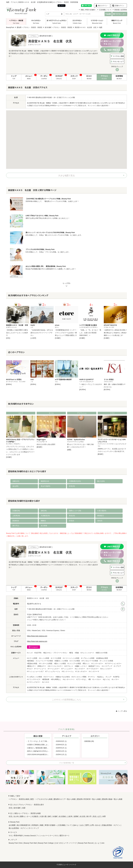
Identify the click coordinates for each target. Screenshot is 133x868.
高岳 (95, 816)
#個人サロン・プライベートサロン (55, 653)
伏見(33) (72, 486)
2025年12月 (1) (61, 751)
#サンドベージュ (68, 671)
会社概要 (12, 825)
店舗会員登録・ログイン (111, 825)
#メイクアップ (107, 666)
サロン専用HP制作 (16, 836)
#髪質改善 (46, 679)
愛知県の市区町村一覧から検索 (89, 799)
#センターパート (69, 679)
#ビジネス (46, 682)
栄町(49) (44, 511)
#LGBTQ (116, 677)
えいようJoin (99, 843)
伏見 (10, 808)
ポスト (61, 6)
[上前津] (33, 338)
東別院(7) (101, 516)
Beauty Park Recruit (86, 843)
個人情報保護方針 (24, 825)
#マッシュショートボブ (35, 671)
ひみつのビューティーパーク (66, 843)
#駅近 (71, 653)
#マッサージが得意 (46, 664)
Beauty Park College (46, 843)
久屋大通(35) (102, 511)
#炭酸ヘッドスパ (81, 666)
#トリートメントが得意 (71, 658)
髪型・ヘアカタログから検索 (41, 799)
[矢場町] (58, 338)
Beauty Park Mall (30, 843)
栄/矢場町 (17, 808)
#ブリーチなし (82, 679)
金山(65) (15, 486)
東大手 (89, 816)
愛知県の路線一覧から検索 (112, 799)
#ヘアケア (117, 666)
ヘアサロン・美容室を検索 (19, 799)
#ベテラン (92, 677)
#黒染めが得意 (32, 664)
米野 (104, 816)
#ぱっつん (106, 679)
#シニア (109, 677)
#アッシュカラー (67, 669)
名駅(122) (16, 481)
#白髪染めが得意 (102, 658)
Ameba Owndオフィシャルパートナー (39, 836)
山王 (99, 816)
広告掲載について (105, 10)
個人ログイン (103, 6)
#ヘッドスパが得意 (106, 661)
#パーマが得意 (56, 658)
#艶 (90, 679)
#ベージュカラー (54, 669)
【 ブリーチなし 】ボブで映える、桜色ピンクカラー (46, 741)
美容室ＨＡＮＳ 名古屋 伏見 (38, 598)
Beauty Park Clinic (16, 843)
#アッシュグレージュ (53, 671)
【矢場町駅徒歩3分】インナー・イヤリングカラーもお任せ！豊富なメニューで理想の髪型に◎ (66, 333)
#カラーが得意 (32, 658)
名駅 (24, 808)
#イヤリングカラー (34, 682)
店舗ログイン (119, 6)
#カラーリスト (49, 677)
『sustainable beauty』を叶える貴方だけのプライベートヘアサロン (42, 333)
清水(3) (100, 521)
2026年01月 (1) (61, 748)
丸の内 (16, 816)
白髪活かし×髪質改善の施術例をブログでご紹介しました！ (48, 748)
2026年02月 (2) (61, 745)
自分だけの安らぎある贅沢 (46, 444)
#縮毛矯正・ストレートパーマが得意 (40, 661)
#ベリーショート (40, 669)
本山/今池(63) (46, 486)
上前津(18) (16, 516)
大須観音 (35, 816)
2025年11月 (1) (61, 755)
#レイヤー (115, 679)
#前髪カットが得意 (61, 661)
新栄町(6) (16, 521)
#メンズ (30, 653)
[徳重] (69, 450)
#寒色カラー (42, 666)
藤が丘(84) (101, 481)
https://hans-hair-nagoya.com (37, 636)
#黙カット (86, 664)
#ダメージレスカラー (55, 666)
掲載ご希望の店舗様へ (88, 10)
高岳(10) (72, 516)
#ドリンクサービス (34, 679)
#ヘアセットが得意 (88, 658)
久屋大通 (43, 816)
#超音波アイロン (94, 666)
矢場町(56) (16, 511)
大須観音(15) (45, 516)
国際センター (25, 816)
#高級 (77, 653)
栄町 (49, 816)
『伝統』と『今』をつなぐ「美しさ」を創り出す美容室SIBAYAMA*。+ (90, 333)
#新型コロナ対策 (102, 653)
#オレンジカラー (106, 669)
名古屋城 (44, 526)
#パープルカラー (93, 669)
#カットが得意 (44, 658)
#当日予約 (38, 653)
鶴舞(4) (43, 521)
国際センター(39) (75, 511)
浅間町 (76, 816)
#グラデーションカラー (113, 664)
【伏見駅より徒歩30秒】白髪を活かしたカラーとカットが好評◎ (17, 333)
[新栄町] (39, 447)
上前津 (70, 816)
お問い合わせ (95, 825)
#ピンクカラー (80, 669)
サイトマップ (34, 828)
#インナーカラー (97, 664)
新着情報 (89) (89, 741)
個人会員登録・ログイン (18, 828)
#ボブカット (69, 666)
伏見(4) (72, 521)
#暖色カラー (31, 666)
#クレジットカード (87, 653)
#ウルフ (30, 669)
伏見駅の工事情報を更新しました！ (40, 745)
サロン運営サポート (62, 836)
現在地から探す (120, 14)
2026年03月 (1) (61, 741)
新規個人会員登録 (121, 10)
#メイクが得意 (75, 661)
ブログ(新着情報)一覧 (66, 763)
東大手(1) (16, 526)
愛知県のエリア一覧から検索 (65, 799)
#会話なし (101, 677)
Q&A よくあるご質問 (81, 825)
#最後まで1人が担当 (63, 677)
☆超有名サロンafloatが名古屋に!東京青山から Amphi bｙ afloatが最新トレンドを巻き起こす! (115, 333)
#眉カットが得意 (60, 664)
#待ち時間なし (56, 679)
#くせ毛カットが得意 (34, 677)
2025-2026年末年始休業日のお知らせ (40, 755)
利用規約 (35, 825)
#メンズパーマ (94, 671)
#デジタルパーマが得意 (90, 661)
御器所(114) (45, 481)
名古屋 (82, 816)
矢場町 (55, 816)
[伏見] (8, 338)
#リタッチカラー (81, 671)
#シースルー (97, 679)
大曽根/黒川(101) (75, 481)
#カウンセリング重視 (79, 677)
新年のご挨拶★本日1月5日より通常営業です (43, 751)
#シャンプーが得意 (74, 664)
